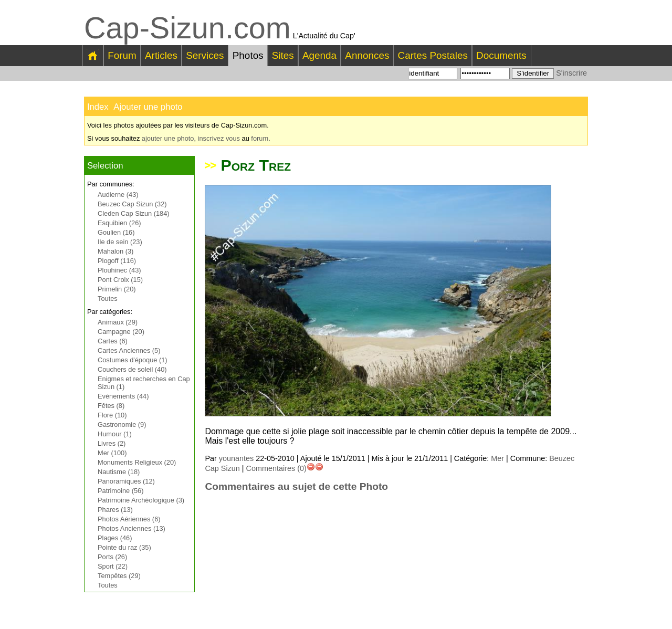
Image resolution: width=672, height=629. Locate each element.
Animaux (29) (118, 322)
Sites (283, 55)
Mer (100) (112, 453)
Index (98, 107)
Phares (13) (115, 510)
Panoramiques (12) (126, 481)
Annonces (367, 55)
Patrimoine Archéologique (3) (141, 500)
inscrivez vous (219, 138)
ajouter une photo (168, 138)
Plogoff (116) (117, 261)
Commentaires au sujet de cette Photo (296, 486)
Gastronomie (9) (122, 424)
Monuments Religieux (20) (137, 462)
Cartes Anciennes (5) (129, 350)
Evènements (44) (123, 396)
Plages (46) (115, 538)
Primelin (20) (117, 289)
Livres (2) (112, 443)
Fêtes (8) (111, 406)
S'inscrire (571, 73)
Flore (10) (112, 415)
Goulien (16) (116, 232)
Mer (497, 458)
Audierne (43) (118, 195)
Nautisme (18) (119, 472)
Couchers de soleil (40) (132, 369)
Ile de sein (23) (120, 242)
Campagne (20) (121, 332)
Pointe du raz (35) (124, 547)
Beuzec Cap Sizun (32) (132, 204)
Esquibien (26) (119, 223)
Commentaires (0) (276, 468)
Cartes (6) (113, 341)
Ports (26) (112, 557)
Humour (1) (115, 434)
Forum (122, 55)
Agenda (319, 55)
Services (205, 55)
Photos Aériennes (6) (129, 519)
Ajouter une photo (148, 107)
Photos (248, 55)
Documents (501, 55)
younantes (236, 458)
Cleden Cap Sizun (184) (134, 213)
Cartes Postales (433, 55)
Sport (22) (113, 566)
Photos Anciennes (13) (132, 528)
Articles (161, 55)
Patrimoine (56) (120, 491)
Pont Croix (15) (120, 280)
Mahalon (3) (115, 251)
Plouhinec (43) (119, 270)
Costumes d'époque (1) (133, 360)
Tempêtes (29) (119, 576)
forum (260, 138)
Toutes (108, 298)
